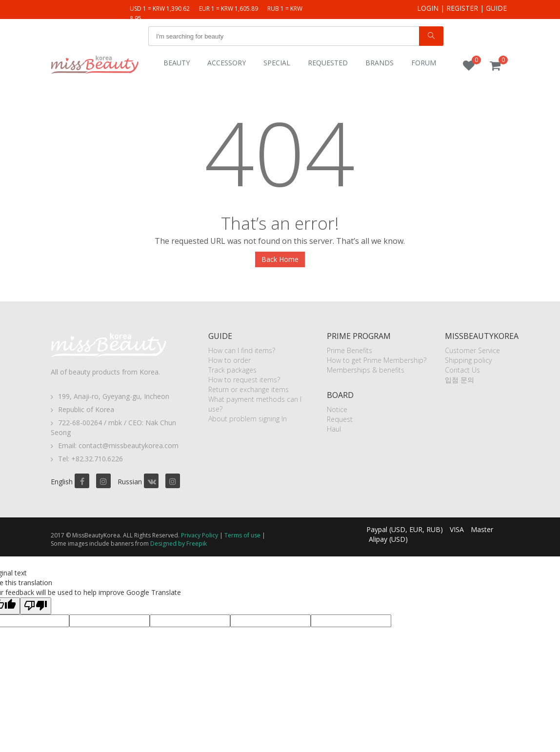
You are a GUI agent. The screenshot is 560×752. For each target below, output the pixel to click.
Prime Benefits (350, 350)
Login (428, 8)
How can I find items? (242, 350)
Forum (424, 63)
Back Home (280, 259)
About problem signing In (248, 419)
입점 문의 (460, 380)
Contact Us (462, 370)
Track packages (232, 370)
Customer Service (472, 350)
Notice (337, 409)
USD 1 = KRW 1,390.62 (160, 9)
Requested (328, 63)
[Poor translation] (36, 606)
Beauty (177, 63)
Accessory (227, 63)
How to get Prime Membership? (377, 360)
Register (462, 8)
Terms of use (242, 535)
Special (277, 63)
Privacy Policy (200, 535)
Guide (496, 8)
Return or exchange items (249, 389)
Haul (334, 429)
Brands (380, 63)
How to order (230, 360)
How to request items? (244, 380)
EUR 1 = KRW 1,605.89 (229, 9)
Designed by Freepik (179, 544)
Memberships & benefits (366, 370)
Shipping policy (468, 360)
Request (340, 419)
